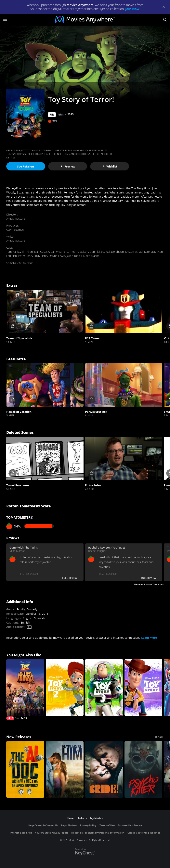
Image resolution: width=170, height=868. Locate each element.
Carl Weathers (59, 252)
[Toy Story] (143, 688)
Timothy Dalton (79, 252)
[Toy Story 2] (65, 688)
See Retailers (26, 166)
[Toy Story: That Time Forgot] (25, 690)
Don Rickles (97, 252)
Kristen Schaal (134, 252)
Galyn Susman (15, 230)
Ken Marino (92, 256)
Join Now (132, 9)
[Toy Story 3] (104, 688)
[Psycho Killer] (143, 769)
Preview (68, 166)
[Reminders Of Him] (65, 769)
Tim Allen (27, 252)
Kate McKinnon (153, 252)
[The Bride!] (104, 769)
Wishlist (110, 166)
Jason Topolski (75, 256)
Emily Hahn (40, 256)
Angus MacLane (16, 219)
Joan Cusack (42, 252)
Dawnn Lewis (57, 256)
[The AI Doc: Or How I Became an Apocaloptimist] (25, 769)
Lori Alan (12, 256)
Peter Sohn (25, 256)
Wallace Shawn (115, 252)
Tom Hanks (13, 252)
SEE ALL (159, 737)
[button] (45, 311)
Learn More (149, 638)
